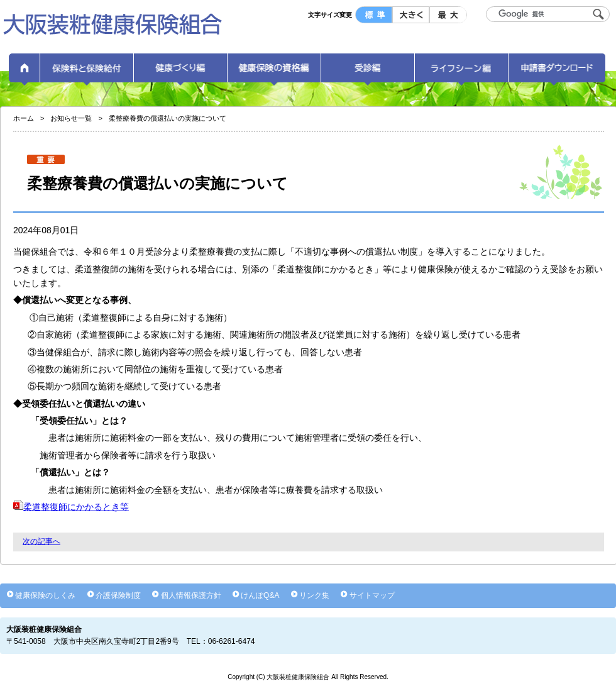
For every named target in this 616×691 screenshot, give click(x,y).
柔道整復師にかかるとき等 (71, 507)
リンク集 (314, 595)
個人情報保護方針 (191, 595)
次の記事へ (41, 541)
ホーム (25, 72)
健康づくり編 (180, 72)
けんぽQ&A (260, 595)
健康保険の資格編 (274, 72)
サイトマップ (372, 595)
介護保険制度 (118, 595)
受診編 (368, 72)
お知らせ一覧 (71, 118)
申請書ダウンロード (557, 72)
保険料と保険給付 (87, 72)
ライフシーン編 (461, 72)
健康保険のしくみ (45, 595)
